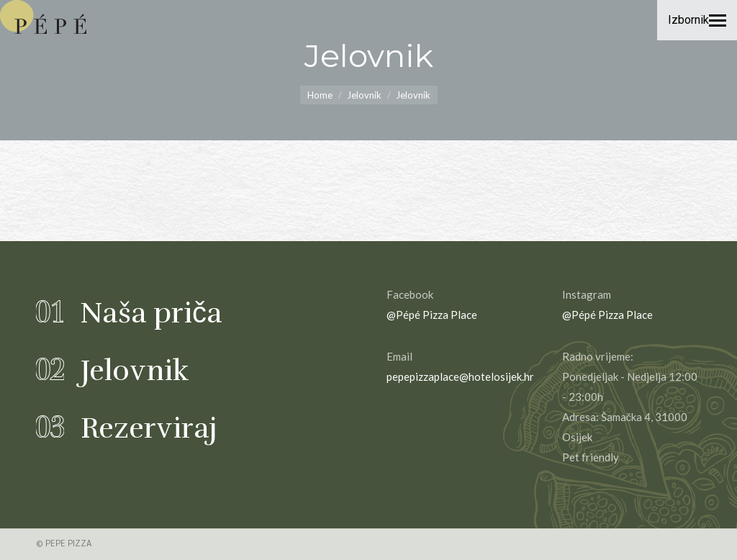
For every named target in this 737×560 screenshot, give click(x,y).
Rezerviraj (149, 428)
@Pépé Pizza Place (432, 315)
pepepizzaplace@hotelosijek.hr (460, 376)
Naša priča (151, 313)
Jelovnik (135, 371)
